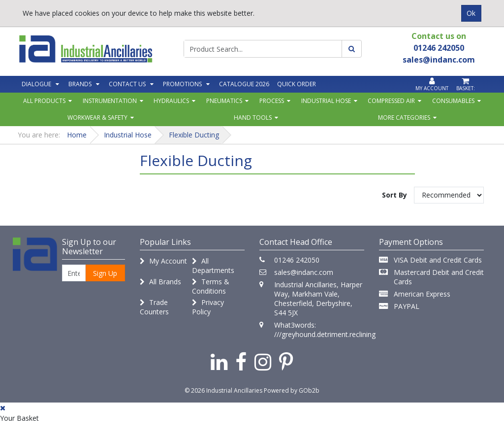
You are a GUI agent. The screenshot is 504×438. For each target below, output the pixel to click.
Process (272, 101)
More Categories (404, 118)
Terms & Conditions (211, 286)
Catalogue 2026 (244, 84)
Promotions (182, 84)
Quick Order (297, 84)
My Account (163, 261)
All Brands (160, 282)
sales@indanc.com (304, 272)
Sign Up (105, 273)
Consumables (453, 101)
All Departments (213, 266)
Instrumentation (110, 101)
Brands (80, 84)
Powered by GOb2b (292, 390)
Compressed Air (391, 101)
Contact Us (127, 84)
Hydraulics (171, 101)
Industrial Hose (326, 101)
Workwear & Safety (97, 118)
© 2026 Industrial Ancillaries (223, 390)
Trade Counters (154, 307)
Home (77, 135)
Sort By (394, 195)
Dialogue (36, 84)
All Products (44, 101)
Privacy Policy (208, 307)
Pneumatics (224, 101)
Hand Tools (253, 118)
